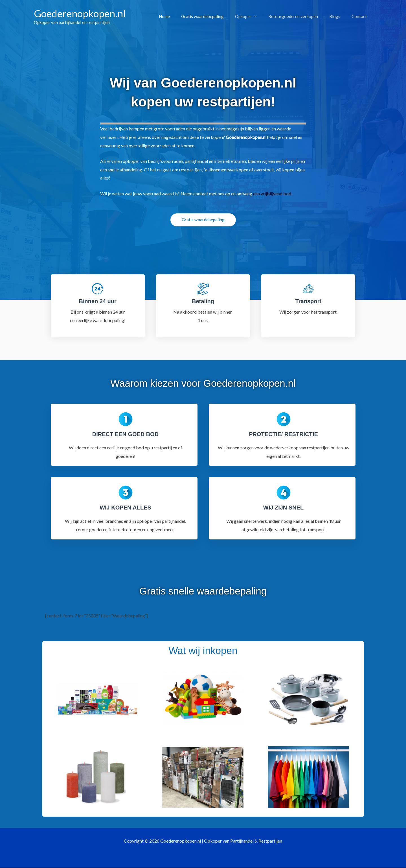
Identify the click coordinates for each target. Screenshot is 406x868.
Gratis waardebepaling (215, 16)
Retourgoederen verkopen (300, 16)
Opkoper (253, 16)
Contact (361, 16)
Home (180, 16)
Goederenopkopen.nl (80, 13)
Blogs (339, 16)
